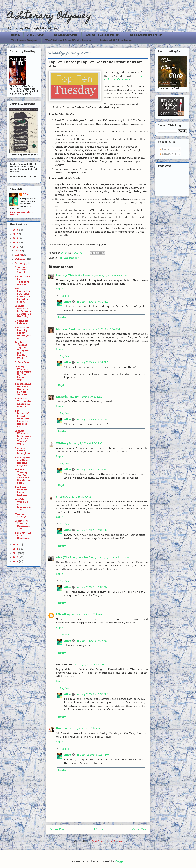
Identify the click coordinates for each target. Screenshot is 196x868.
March (20, 255)
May (18, 251)
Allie (65, 253)
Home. (15, 35)
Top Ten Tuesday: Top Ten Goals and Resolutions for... (23, 476)
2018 (16, 230)
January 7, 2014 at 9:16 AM (104, 329)
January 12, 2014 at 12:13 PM (92, 755)
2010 (16, 557)
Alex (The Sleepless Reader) (75, 557)
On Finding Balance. (22, 322)
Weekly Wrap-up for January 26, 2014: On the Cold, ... (23, 311)
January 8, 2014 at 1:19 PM (84, 729)
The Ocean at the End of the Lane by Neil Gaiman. (23, 389)
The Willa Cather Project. (103, 35)
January (20, 263)
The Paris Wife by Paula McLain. (21, 491)
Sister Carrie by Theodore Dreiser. (23, 280)
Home (99, 829)
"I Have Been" (22, 362)
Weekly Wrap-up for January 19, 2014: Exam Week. (23, 373)
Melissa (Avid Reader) (71, 329)
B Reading (63, 615)
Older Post (140, 829)
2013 (16, 545)
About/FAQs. (36, 35)
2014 (16, 247)
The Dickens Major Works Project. (69, 41)
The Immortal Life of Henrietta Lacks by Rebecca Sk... (22, 419)
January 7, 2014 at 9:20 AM (85, 397)
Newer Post (57, 829)
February (21, 259)
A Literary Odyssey (49, 16)
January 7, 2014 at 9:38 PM (92, 694)
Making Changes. (21, 515)
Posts (164, 149)
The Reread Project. (24, 41)
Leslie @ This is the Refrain (75, 276)
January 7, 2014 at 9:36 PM (92, 530)
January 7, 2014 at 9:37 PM (92, 587)
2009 (16, 562)
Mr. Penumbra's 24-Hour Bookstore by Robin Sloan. (22, 295)
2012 (16, 549)
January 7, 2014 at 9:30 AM (86, 443)
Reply (60, 289)
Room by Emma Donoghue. (22, 451)
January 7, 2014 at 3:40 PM (90, 665)
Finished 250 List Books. (116, 41)
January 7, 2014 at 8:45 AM (111, 276)
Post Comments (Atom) (107, 841)
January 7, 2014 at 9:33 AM (75, 497)
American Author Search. (21, 270)
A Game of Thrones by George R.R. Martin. (23, 402)
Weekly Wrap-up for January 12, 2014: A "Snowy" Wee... (23, 437)
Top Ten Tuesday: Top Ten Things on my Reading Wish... (22, 350)
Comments (168, 154)
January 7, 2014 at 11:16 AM (87, 615)
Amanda (62, 397)
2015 (16, 243)
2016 (16, 238)
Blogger (119, 861)
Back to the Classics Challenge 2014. (22, 525)
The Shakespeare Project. (146, 35)
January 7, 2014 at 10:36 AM (112, 557)
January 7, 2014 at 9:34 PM (92, 302)
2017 (16, 234)
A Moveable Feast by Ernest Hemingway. (23, 333)
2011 (15, 553)
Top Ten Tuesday (68, 258)
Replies (64, 296)
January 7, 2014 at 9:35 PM (92, 419)
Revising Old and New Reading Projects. (23, 461)
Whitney (62, 443)
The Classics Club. (65, 35)
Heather (62, 729)
